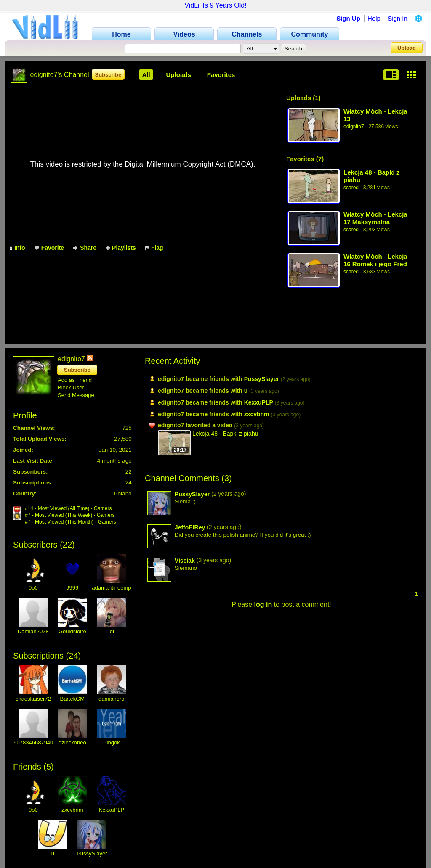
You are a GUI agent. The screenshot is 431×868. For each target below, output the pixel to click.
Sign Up (348, 18)
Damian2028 (33, 631)
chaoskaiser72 (33, 699)
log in (263, 605)
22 (67, 545)
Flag (154, 248)
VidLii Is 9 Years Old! (215, 5)
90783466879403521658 (44, 742)
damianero (111, 699)
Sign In (398, 18)
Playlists (121, 248)
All (146, 75)
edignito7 (354, 127)
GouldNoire (72, 631)
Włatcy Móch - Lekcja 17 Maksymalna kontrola (375, 218)
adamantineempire (114, 588)
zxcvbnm (72, 810)
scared (351, 188)
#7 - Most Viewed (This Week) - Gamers (70, 515)
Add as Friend (75, 380)
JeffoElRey (190, 527)
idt (112, 631)
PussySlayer (92, 853)
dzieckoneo (72, 742)
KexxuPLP (111, 810)
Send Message (76, 395)
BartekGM (73, 699)
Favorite (49, 248)
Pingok (112, 742)
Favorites (221, 75)
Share (85, 248)
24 (73, 656)
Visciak (185, 561)
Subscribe (108, 75)
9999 (72, 588)
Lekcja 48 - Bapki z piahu (371, 176)
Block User (71, 388)
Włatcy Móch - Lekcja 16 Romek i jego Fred (375, 260)
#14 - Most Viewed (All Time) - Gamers (68, 508)
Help (374, 18)
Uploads (179, 75)
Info (17, 248)
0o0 (33, 588)
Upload (407, 48)
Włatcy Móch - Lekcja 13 (375, 115)
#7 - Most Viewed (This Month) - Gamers (71, 522)
